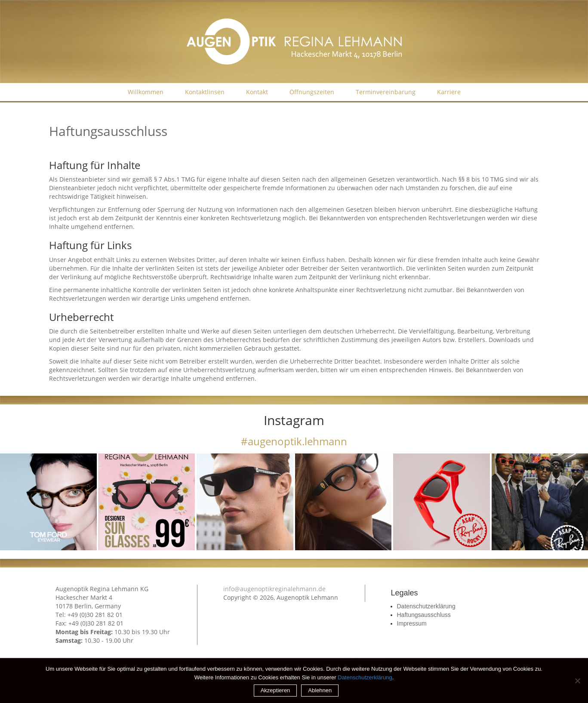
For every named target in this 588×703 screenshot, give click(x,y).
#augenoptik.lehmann (294, 441)
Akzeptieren (276, 690)
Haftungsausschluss (424, 615)
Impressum (412, 623)
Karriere (449, 92)
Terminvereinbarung (386, 92)
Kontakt (257, 92)
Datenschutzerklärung (426, 606)
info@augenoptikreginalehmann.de (274, 589)
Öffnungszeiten (312, 92)
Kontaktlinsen (205, 92)
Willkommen (146, 92)
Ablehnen (320, 690)
